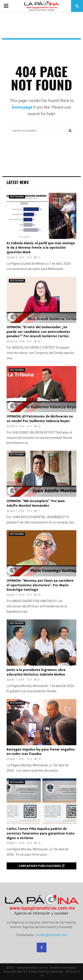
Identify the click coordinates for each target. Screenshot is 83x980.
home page (22, 107)
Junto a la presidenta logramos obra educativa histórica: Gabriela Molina (36, 672)
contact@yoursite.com (51, 935)
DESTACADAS (17, 197)
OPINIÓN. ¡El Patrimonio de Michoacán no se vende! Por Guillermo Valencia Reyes (40, 419)
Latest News (18, 182)
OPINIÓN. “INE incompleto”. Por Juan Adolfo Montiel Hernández (36, 503)
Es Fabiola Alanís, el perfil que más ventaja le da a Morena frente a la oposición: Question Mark (41, 248)
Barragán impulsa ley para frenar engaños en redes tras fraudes (41, 752)
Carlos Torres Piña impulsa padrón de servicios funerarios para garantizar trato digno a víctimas (41, 833)
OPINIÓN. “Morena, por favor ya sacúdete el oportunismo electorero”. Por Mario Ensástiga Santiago (40, 585)
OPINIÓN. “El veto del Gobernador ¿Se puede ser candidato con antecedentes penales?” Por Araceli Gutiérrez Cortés (38, 332)
